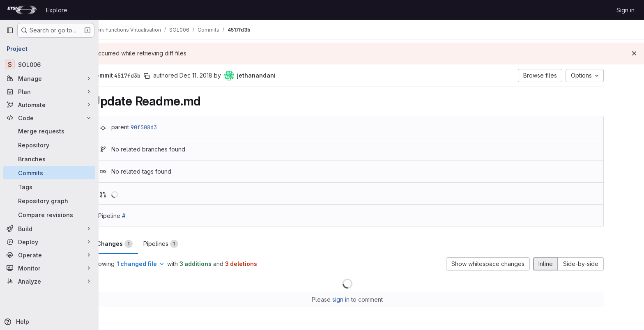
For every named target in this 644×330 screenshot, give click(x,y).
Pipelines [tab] (185, 244)
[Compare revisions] (49, 215)
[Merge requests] (49, 131)
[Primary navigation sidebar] (10, 30)
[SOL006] (49, 64)
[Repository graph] (49, 201)
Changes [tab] (138, 244)
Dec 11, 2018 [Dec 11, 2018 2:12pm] (220, 75)
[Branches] (49, 159)
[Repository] (49, 145)
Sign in (626, 10)
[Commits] (49, 173)
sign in (365, 299)
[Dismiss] (634, 53)
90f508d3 (168, 127)
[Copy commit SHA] (170, 76)
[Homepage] (22, 10)
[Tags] (49, 187)
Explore (57, 10)
